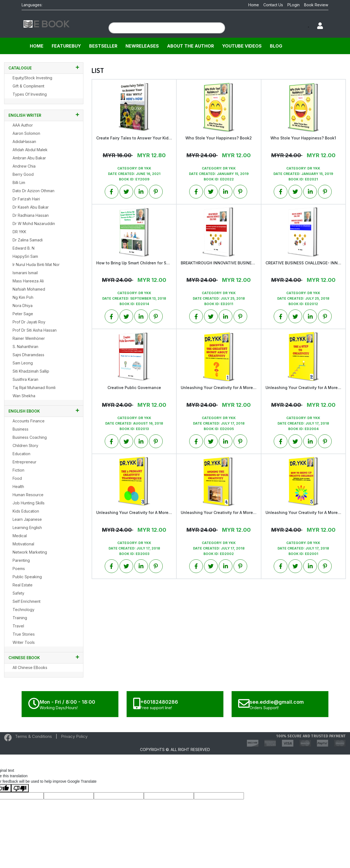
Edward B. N (24, 248)
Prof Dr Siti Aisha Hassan (35, 330)
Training (20, 618)
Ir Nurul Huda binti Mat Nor (36, 265)
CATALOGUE (44, 68)
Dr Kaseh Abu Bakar (31, 207)
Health (18, 486)
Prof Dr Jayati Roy (29, 322)
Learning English (27, 527)
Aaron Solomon (26, 133)
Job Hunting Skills (29, 503)
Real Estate (23, 585)
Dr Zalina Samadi (28, 240)
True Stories (24, 634)
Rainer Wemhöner (29, 338)
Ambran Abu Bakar (29, 158)
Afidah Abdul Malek (30, 150)
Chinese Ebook (44, 657)
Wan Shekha (24, 396)
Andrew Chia (24, 166)
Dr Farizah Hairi (26, 199)
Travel (18, 626)
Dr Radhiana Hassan (31, 215)
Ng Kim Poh (23, 297)
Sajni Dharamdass (28, 355)
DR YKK (19, 232)
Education (21, 454)
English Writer (44, 115)
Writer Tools (24, 642)
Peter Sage (23, 314)
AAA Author (23, 125)
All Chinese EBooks (30, 667)
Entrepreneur (24, 462)
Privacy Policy (74, 736)
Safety (18, 593)
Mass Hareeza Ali (28, 281)
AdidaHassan (24, 141)
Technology (24, 610)
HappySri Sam (25, 256)
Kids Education (26, 511)
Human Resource (28, 495)
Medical (20, 536)
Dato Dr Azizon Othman (33, 191)
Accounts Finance (29, 421)
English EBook (44, 411)
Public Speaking (27, 577)
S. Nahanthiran (25, 347)
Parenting (21, 560)
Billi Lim (19, 182)
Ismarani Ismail (25, 273)
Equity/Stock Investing (32, 78)
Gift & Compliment (28, 86)
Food (17, 478)
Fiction (18, 470)
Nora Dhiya (23, 306)
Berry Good (23, 174)
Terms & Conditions (33, 736)
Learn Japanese (27, 519)
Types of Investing (30, 94)
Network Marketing (30, 552)
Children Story (25, 445)
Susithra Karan (25, 379)
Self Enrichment (27, 601)
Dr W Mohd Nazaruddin (34, 223)
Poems (19, 569)
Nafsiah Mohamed (29, 289)
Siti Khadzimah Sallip (31, 371)
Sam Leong (23, 363)
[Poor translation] (20, 788)
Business (21, 429)
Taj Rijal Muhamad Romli (34, 388)
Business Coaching (30, 437)
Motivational (23, 544)
